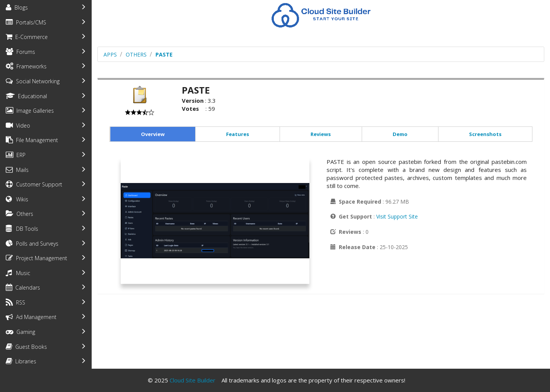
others (136, 54)
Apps (110, 54)
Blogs (17, 7)
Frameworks (26, 66)
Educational (26, 96)
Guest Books (26, 347)
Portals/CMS (26, 22)
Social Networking (33, 81)
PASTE (164, 54)
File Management (32, 140)
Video (18, 126)
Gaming (20, 332)
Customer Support (34, 184)
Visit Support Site (397, 216)
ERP (16, 155)
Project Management (36, 258)
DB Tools (22, 229)
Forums (20, 52)
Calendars (23, 288)
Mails (17, 170)
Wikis (17, 199)
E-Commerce (27, 37)
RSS (15, 302)
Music (18, 273)
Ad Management (31, 317)
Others (19, 214)
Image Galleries (30, 111)
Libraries (21, 361)
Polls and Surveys (32, 244)
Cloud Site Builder (192, 380)
